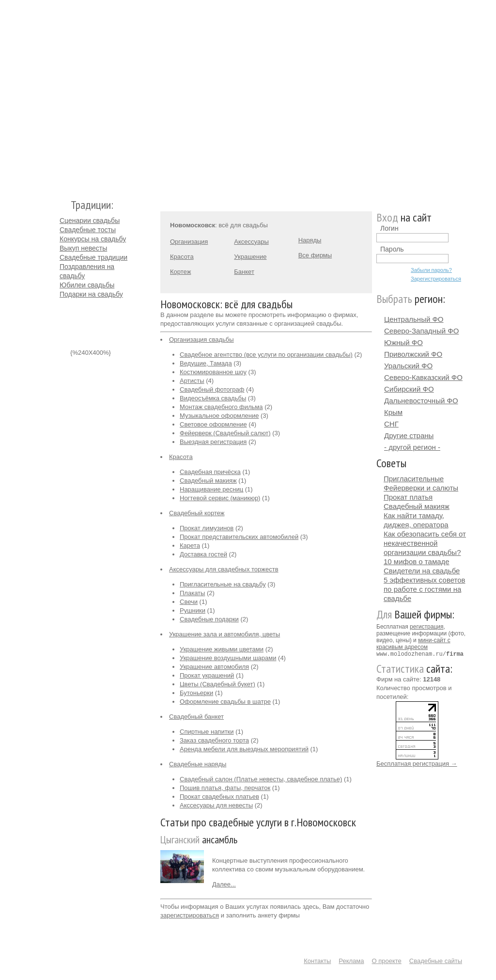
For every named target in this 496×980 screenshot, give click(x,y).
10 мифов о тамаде (417, 561)
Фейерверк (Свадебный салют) (225, 433)
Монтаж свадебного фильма (221, 407)
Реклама (351, 961)
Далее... (224, 884)
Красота (182, 257)
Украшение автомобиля (214, 667)
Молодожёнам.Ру (63, 95)
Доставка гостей (203, 554)
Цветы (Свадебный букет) (217, 684)
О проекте (387, 961)
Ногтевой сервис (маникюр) (220, 498)
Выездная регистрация (213, 442)
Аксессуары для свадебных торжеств (224, 569)
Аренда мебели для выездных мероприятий (244, 749)
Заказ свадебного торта (214, 740)
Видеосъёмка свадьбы (213, 398)
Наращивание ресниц (211, 489)
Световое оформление (213, 424)
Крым (393, 412)
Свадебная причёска (210, 472)
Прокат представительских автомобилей (239, 537)
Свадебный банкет (196, 717)
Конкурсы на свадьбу (93, 239)
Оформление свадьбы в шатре (225, 702)
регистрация (426, 627)
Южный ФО (403, 342)
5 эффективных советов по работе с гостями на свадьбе (425, 589)
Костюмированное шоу (213, 372)
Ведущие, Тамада (206, 363)
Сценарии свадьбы (90, 221)
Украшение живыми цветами (222, 649)
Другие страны (409, 435)
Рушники (193, 610)
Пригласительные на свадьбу (223, 584)
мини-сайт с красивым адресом (413, 644)
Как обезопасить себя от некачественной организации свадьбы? (425, 543)
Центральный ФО (414, 319)
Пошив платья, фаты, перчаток (225, 788)
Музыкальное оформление (219, 416)
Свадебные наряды (198, 764)
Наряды (310, 240)
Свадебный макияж (208, 481)
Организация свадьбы (201, 340)
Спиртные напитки (207, 732)
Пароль (392, 249)
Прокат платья (408, 497)
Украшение (250, 257)
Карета (190, 545)
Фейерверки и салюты (421, 488)
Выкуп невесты (83, 248)
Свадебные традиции (93, 257)
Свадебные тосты (88, 230)
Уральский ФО (408, 366)
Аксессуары (251, 242)
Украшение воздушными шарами (228, 658)
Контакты (317, 961)
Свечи (189, 602)
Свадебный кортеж (197, 513)
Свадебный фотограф (212, 389)
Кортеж (180, 272)
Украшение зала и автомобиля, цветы (225, 634)
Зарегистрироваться (436, 279)
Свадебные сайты (436, 961)
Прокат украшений (207, 675)
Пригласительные (414, 479)
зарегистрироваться (190, 915)
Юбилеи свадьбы (87, 285)
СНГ (391, 424)
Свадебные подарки (209, 619)
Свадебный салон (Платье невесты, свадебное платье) (261, 779)
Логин (389, 228)
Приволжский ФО (413, 354)
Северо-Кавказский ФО (423, 377)
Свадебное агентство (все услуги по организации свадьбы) (266, 355)
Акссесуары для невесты (216, 805)
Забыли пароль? (431, 270)
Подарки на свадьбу (91, 294)
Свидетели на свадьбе (422, 571)
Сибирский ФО (409, 389)
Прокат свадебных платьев (219, 797)
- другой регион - (412, 447)
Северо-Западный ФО (421, 331)
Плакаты (192, 593)
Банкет (244, 272)
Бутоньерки (196, 693)
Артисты (192, 381)
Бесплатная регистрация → (417, 763)
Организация (189, 242)
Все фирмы (315, 255)
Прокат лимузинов (207, 528)
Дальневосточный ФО (421, 401)
